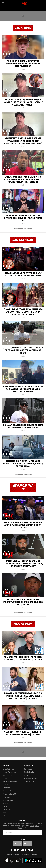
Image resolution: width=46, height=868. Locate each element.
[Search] (43, 3)
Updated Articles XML (10, 794)
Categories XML (8, 800)
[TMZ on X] (20, 843)
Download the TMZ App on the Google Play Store (33, 860)
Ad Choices (6, 778)
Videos (5, 816)
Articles (5, 785)
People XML (7, 810)
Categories (6, 797)
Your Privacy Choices (10, 781)
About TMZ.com (8, 769)
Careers (27, 775)
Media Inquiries (29, 781)
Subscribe (40, 833)
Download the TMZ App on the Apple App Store (13, 860)
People (5, 806)
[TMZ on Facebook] (15, 843)
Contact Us (28, 769)
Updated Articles (8, 791)
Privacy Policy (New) (9, 772)
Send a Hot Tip (29, 772)
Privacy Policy (35, 826)
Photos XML (7, 813)
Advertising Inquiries (31, 778)
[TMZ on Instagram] (30, 843)
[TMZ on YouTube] (25, 843)
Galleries (5, 803)
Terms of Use (7, 775)
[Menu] (3, 3)
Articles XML (7, 788)
